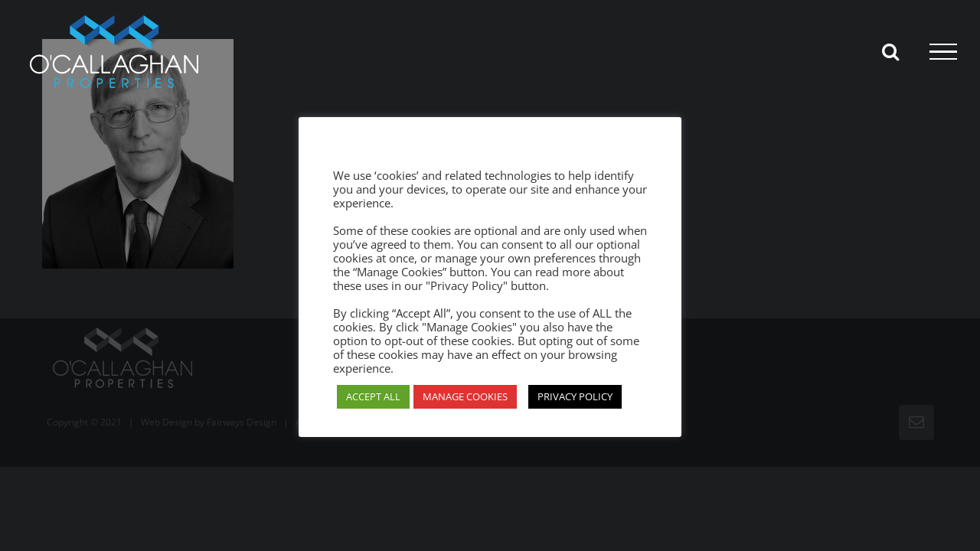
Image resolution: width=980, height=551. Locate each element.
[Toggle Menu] (943, 52)
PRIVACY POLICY (575, 396)
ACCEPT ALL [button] (373, 396)
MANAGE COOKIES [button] (465, 396)
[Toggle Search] (890, 51)
